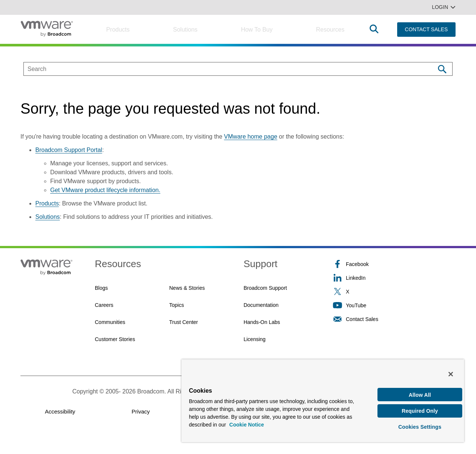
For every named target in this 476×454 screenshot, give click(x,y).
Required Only (420, 409)
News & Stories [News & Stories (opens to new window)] (187, 288)
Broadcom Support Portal (69, 150)
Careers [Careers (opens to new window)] (104, 305)
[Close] (451, 371)
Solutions (185, 30)
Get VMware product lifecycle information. (105, 190)
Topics (177, 305)
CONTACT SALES (426, 29)
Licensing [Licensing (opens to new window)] (255, 339)
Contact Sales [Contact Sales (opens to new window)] (356, 319)
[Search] (442, 69)
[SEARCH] (221, 69)
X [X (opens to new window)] (341, 291)
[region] (323, 399)
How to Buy (257, 30)
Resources (330, 30)
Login (444, 7)
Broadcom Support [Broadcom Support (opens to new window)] (265, 288)
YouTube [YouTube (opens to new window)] (350, 305)
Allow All (420, 392)
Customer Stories (115, 339)
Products (118, 30)
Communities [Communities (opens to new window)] (110, 322)
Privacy (141, 411)
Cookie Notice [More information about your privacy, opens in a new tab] (247, 422)
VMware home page (250, 137)
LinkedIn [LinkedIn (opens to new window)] (349, 278)
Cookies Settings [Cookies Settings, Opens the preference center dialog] (420, 426)
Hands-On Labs (262, 322)
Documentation (261, 305)
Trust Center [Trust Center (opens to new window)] (184, 322)
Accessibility (60, 411)
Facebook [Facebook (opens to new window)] (351, 264)
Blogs (101, 288)
